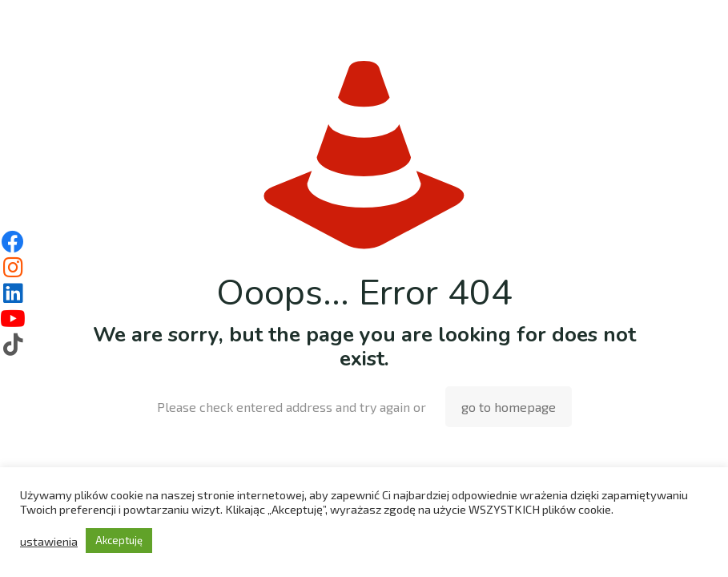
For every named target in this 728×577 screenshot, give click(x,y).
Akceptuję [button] (119, 540)
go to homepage (509, 407)
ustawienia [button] (49, 541)
